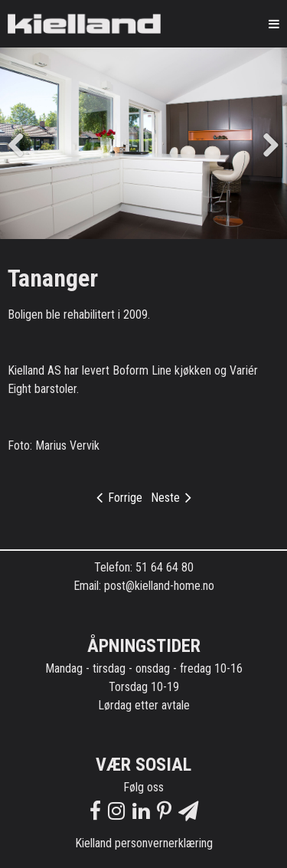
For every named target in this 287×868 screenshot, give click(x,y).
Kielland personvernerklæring (144, 843)
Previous (23, 144)
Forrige (119, 498)
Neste (171, 498)
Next (264, 144)
